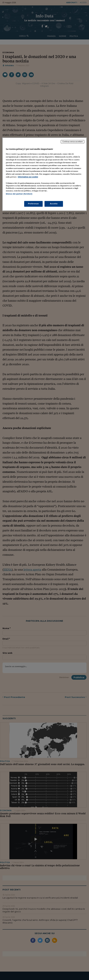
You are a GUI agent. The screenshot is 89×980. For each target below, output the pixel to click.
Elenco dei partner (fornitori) (19, 194)
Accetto (54, 204)
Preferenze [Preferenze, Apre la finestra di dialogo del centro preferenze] (33, 204)
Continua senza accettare (73, 142)
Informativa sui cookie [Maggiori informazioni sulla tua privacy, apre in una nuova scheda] (28, 177)
